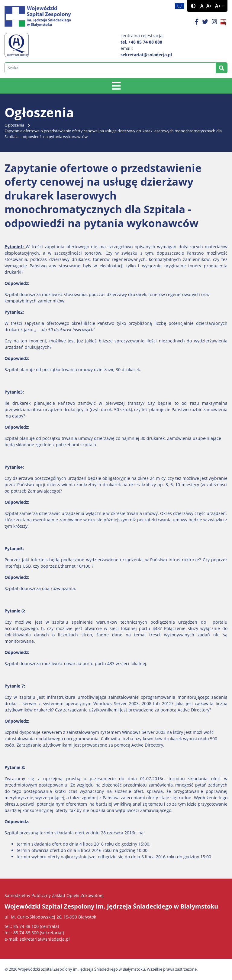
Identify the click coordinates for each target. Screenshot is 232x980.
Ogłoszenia (14, 125)
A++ (219, 6)
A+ (209, 6)
